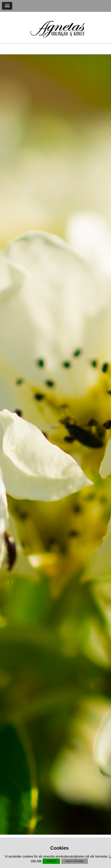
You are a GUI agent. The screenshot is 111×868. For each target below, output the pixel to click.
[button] (7, 6)
